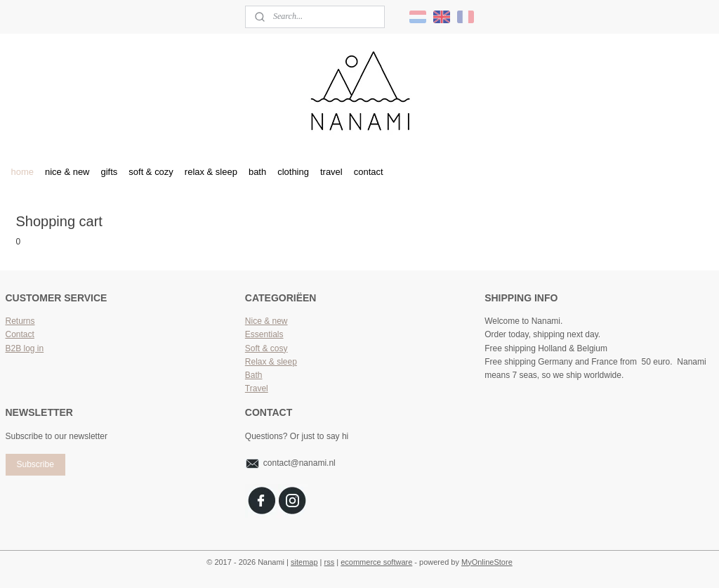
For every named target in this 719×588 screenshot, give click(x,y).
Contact (20, 334)
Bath (254, 375)
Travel (257, 388)
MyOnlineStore (487, 562)
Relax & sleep (271, 362)
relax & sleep (211, 172)
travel (331, 172)
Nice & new (266, 321)
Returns (20, 321)
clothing (293, 172)
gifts (110, 172)
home (22, 172)
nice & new (67, 172)
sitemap (304, 562)
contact (369, 172)
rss (330, 562)
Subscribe (35, 464)
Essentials (264, 334)
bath (257, 172)
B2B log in (25, 348)
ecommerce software (376, 562)
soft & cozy (151, 172)
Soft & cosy (266, 348)
